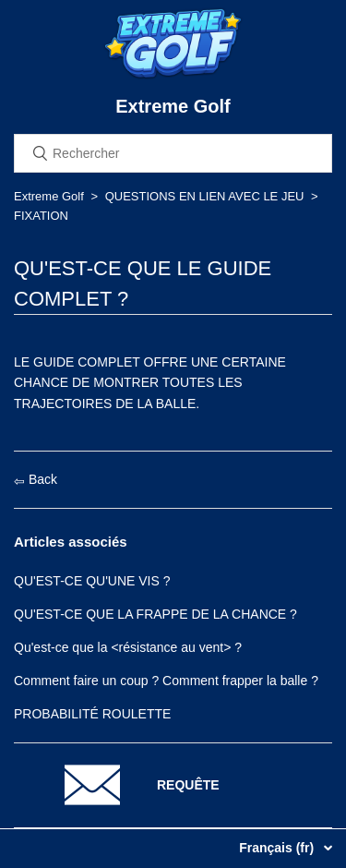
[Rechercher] (173, 153)
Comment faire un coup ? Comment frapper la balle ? (166, 681)
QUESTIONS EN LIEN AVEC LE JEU (205, 196)
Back (36, 479)
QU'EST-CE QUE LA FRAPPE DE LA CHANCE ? (155, 614)
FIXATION (41, 216)
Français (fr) (278, 848)
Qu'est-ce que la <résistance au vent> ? (128, 647)
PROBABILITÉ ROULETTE (92, 714)
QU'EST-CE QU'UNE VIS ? (92, 581)
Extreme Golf (49, 196)
